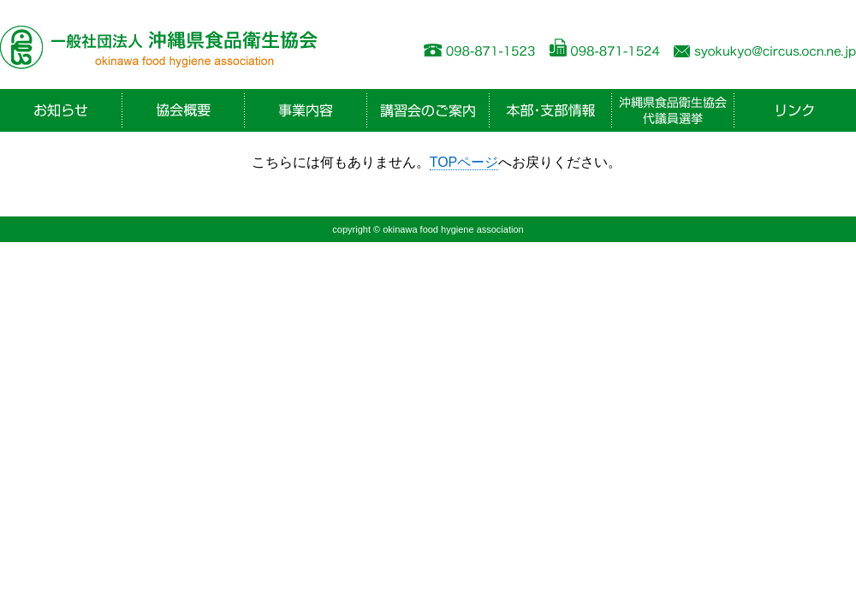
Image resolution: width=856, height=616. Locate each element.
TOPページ (464, 162)
